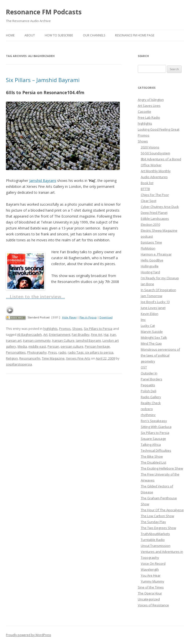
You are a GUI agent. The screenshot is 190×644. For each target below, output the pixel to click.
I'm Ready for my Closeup (160, 278)
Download (106, 317)
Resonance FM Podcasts (44, 12)
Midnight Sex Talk (154, 337)
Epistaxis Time (151, 242)
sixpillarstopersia (19, 364)
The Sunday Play (153, 522)
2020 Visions (150, 147)
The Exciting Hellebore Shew (162, 468)
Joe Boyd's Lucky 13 (155, 302)
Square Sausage (153, 439)
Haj (106, 335)
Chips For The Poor (155, 195)
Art (45, 335)
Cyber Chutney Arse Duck (160, 207)
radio (62, 352)
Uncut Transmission (156, 546)
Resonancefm (30, 358)
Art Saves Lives (149, 106)
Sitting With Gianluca (156, 427)
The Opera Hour (150, 593)
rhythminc (148, 415)
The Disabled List (154, 462)
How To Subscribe (59, 35)
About (30, 35)
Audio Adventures (154, 177)
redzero (147, 409)
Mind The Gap (151, 343)
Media (22, 346)
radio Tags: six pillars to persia (91, 352)
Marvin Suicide (152, 332)
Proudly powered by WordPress (28, 635)
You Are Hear (151, 575)
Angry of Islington (151, 100)
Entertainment (60, 335)
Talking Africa (151, 445)
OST (144, 367)
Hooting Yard (150, 272)
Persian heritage (97, 346)
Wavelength (150, 569)
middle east (37, 346)
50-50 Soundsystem (155, 153)
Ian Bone (147, 284)
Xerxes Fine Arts (78, 358)
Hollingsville (150, 266)
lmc (143, 320)
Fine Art (97, 335)
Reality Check (151, 403)
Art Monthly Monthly (156, 171)
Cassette (144, 112)
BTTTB (145, 189)
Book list (147, 183)
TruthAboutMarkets (155, 534)
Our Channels (94, 35)
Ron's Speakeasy (154, 421)
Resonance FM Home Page (135, 35)
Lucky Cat (148, 326)
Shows (77, 329)
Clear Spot (149, 201)
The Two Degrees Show (158, 528)
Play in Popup (88, 317)
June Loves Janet (153, 308)
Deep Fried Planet (154, 213)
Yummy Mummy (153, 581)
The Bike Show (152, 456)
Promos (65, 329)
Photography (37, 352)
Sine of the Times (151, 587)
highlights (50, 329)
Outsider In (149, 373)
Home (10, 35)
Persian (53, 346)
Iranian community (37, 340)
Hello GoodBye (152, 260)
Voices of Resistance (153, 605)
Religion (12, 358)
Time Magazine (53, 358)
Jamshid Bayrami (43, 181)
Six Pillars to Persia (98, 329)
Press (53, 352)
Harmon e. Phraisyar (156, 254)
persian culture (72, 346)
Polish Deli (149, 391)
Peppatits (148, 385)
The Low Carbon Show (157, 516)
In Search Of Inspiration (158, 290)
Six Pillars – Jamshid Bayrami (43, 80)
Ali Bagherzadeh (29, 335)
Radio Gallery (151, 397)
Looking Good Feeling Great (159, 129)
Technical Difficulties (156, 450)
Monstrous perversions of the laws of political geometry (160, 355)
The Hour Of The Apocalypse (162, 510)
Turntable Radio (153, 540)
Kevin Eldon (150, 314)
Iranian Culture (63, 340)
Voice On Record (153, 563)
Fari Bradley (81, 335)
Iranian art (14, 340)
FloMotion (148, 248)
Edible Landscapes (155, 219)
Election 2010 (150, 224)
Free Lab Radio (149, 117)
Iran (113, 335)
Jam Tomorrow (152, 296)
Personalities (16, 352)
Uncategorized (149, 599)
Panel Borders (152, 379)
